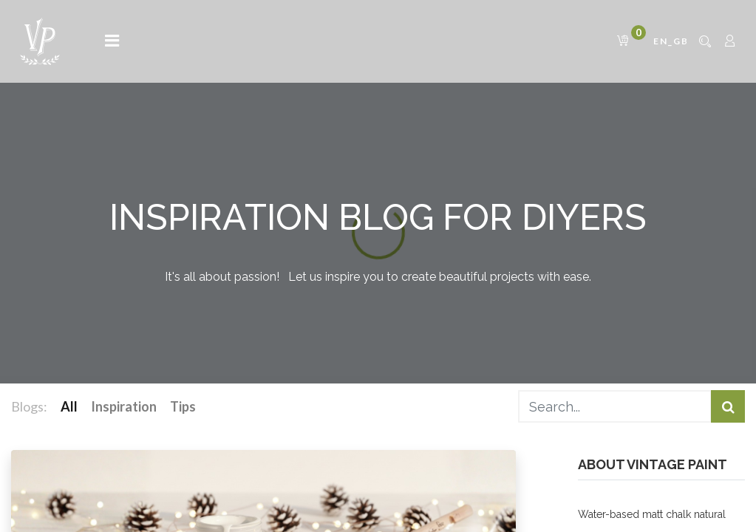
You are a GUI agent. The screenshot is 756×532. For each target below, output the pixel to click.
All (69, 406)
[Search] (728, 407)
